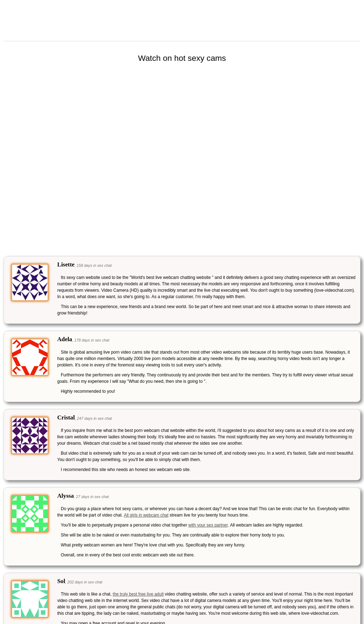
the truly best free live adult (138, 594)
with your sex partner (208, 525)
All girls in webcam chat (146, 515)
